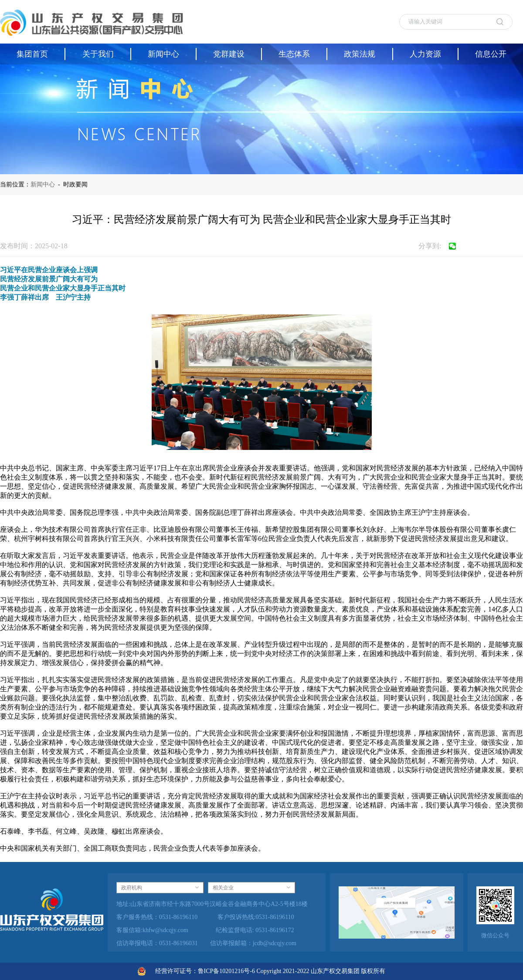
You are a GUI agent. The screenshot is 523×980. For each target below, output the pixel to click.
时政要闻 (75, 184)
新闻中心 (43, 184)
